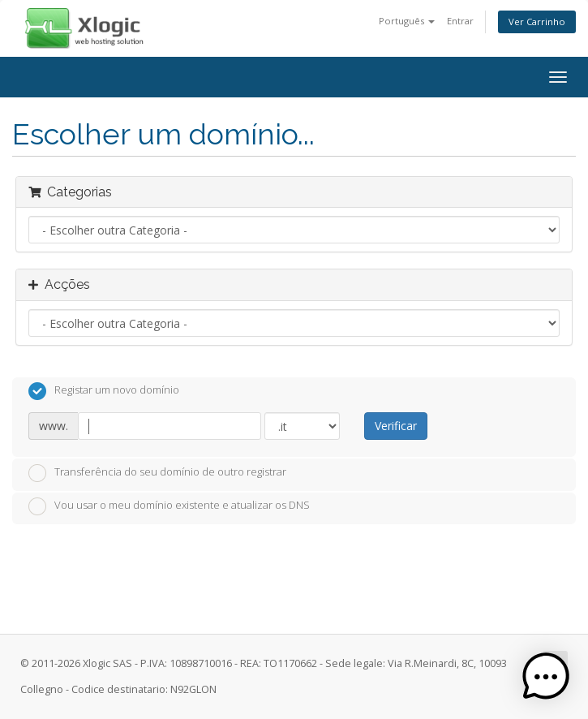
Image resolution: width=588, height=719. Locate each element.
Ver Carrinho (537, 22)
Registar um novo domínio (104, 391)
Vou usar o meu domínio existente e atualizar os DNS (169, 506)
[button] (546, 677)
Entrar (460, 21)
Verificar (396, 426)
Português (407, 21)
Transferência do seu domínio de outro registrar (157, 473)
